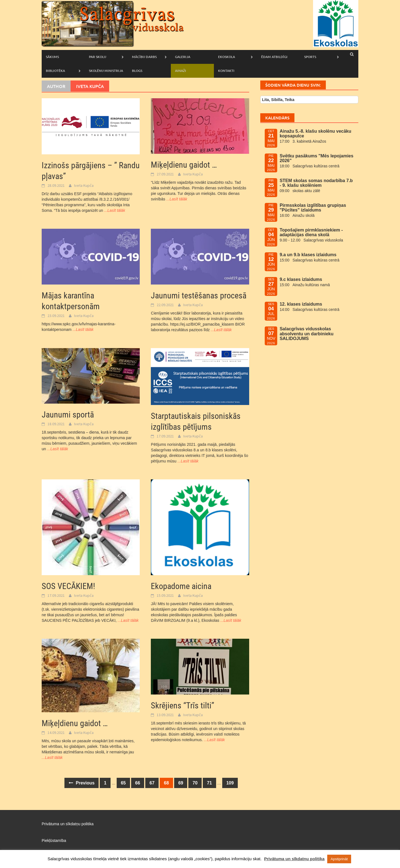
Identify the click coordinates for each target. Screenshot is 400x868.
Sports (310, 57)
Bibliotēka (55, 71)
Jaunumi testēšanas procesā (199, 295)
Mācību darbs (144, 57)
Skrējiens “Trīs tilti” (182, 705)
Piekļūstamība (54, 841)
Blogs (137, 71)
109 (230, 783)
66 (138, 783)
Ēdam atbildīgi (274, 57)
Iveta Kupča (84, 185)
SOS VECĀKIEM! (68, 586)
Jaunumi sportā (68, 415)
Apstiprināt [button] (339, 859)
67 (152, 783)
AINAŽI (181, 71)
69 (181, 783)
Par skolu (97, 57)
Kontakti (226, 71)
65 (123, 783)
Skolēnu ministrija (106, 71)
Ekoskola (227, 57)
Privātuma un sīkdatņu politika (68, 824)
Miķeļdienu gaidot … (184, 165)
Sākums (52, 57)
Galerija (183, 57)
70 (195, 783)
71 (209, 783)
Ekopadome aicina (181, 586)
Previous (82, 783)
